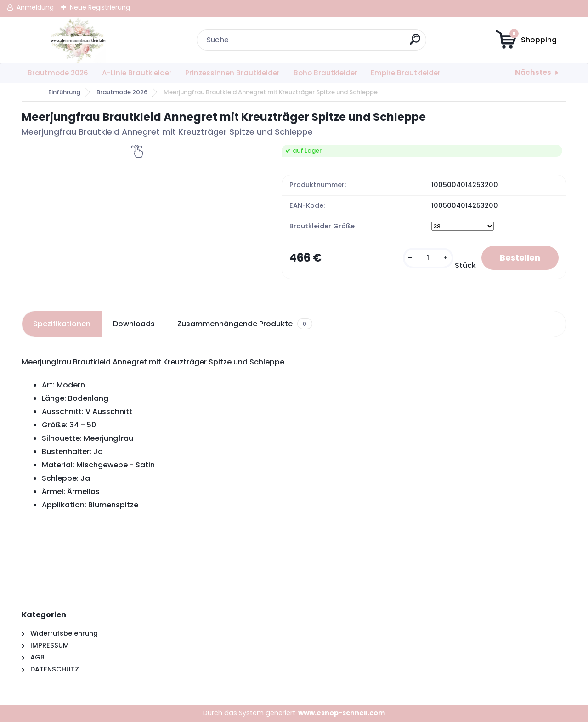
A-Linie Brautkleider (137, 73)
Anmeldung (35, 7)
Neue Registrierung (100, 7)
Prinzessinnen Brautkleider (232, 73)
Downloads (134, 324)
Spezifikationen (62, 324)
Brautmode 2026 (58, 73)
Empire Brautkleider (406, 73)
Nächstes (533, 72)
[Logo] (78, 40)
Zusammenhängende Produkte (245, 324)
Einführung (64, 92)
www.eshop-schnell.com (342, 713)
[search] (415, 43)
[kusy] (428, 258)
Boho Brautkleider (325, 73)
